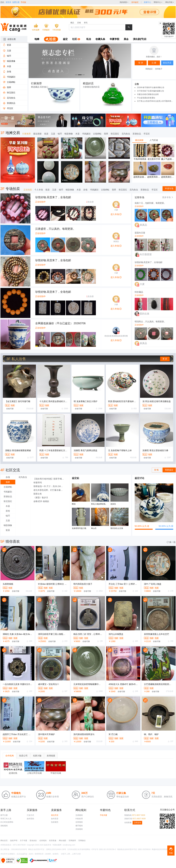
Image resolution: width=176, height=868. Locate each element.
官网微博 (72, 841)
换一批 (171, 542)
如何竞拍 (30, 819)
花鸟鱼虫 (126, 134)
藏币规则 (79, 826)
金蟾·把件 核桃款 (41, 501)
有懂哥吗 (38, 483)
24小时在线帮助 (7, 822)
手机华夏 (104, 815)
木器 (77, 134)
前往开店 (55, 815)
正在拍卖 (28, 190)
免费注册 (16, 2)
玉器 (53, 134)
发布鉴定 (135, 2)
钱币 (60, 134)
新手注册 (4, 815)
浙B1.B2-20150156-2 (107, 849)
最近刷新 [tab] (139, 140)
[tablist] (154, 140)
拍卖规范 (55, 822)
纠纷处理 (79, 819)
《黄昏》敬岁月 (41, 498)
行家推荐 (27, 134)
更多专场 (168, 197)
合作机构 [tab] (10, 756)
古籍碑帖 (97, 134)
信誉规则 (79, 822)
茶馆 (8, 511)
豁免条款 (33, 841)
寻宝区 (147, 134)
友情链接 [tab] (51, 756)
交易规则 (79, 815)
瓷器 (46, 134)
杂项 (85, 190)
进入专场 (116, 214)
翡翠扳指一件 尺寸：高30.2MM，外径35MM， (50, 486)
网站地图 (62, 841)
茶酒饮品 (137, 134)
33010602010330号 (19, 849)
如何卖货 (55, 819)
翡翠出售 (38, 494)
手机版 (23, 2)
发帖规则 (4, 826)
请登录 (8, 2)
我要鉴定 (149, 69)
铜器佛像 (69, 134)
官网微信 (82, 841)
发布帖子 (159, 69)
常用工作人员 (6, 819)
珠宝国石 (115, 134)
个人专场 (39, 190)
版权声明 (14, 841)
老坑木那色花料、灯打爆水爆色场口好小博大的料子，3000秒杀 (50, 490)
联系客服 (53, 841)
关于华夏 (24, 841)
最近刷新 (37, 134)
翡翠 (106, 134)
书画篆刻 (86, 134)
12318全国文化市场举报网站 (79, 849)
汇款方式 (30, 815)
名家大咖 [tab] (37, 756)
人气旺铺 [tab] (154, 140)
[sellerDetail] (147, 2)
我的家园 (123, 2)
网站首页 (4, 841)
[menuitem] (37, 39)
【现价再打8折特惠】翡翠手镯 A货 (50, 479)
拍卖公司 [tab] (23, 756)
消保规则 (79, 829)
